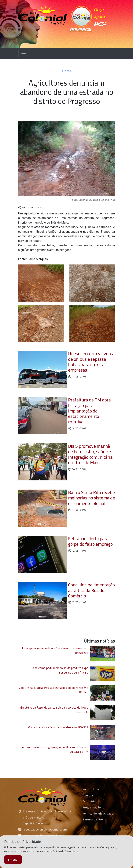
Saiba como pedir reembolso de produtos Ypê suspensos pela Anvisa (59, 670)
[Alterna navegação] (24, 53)
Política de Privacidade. (66, 851)
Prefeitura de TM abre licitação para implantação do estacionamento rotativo (89, 411)
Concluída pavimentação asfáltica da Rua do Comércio (91, 590)
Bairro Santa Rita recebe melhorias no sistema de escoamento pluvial (92, 498)
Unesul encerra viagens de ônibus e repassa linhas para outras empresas (91, 362)
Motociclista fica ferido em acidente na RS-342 (58, 727)
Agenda (88, 795)
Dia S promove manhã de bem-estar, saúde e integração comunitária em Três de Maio (90, 454)
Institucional (91, 789)
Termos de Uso (93, 819)
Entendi (13, 860)
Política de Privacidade (98, 813)
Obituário (89, 801)
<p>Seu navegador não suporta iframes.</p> (87, 38)
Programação (92, 807)
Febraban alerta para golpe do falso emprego (90, 541)
